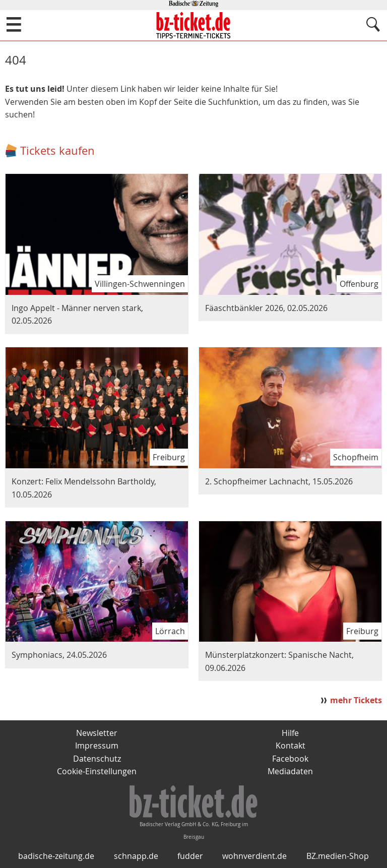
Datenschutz (97, 759)
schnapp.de (136, 856)
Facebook (290, 759)
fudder (190, 856)
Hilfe (290, 733)
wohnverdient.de (254, 856)
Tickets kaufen (57, 150)
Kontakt (291, 746)
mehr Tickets (356, 700)
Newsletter (97, 733)
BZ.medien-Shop (338, 856)
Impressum (97, 746)
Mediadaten (290, 771)
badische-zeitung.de (56, 856)
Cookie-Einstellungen (97, 771)
